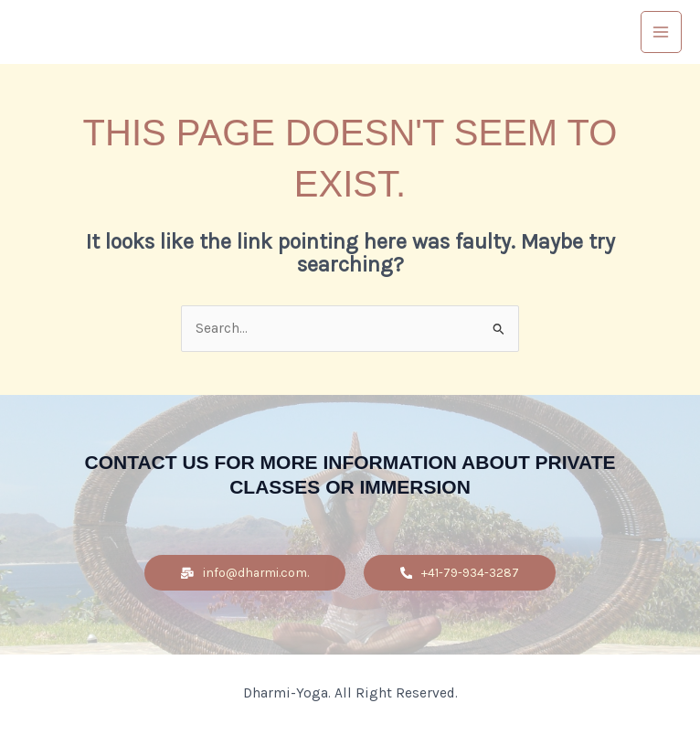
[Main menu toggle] (661, 32)
